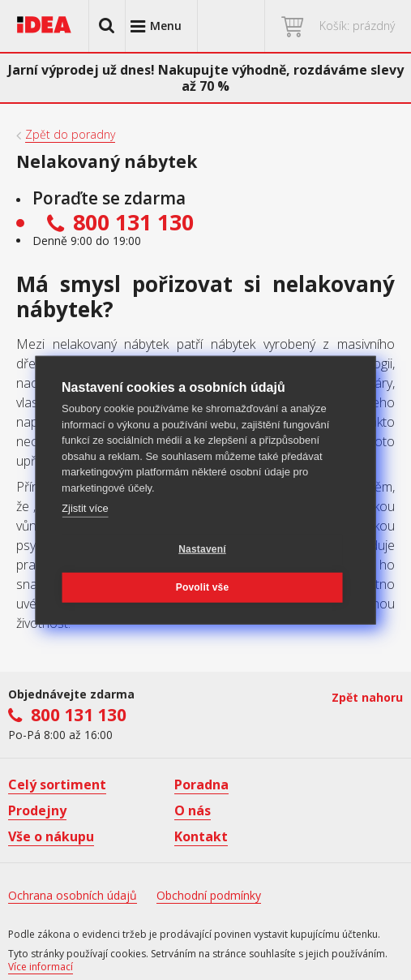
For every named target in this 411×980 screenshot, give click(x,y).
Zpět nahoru (367, 697)
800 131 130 (79, 715)
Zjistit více (85, 508)
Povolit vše (203, 587)
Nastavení (202, 549)
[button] (107, 26)
